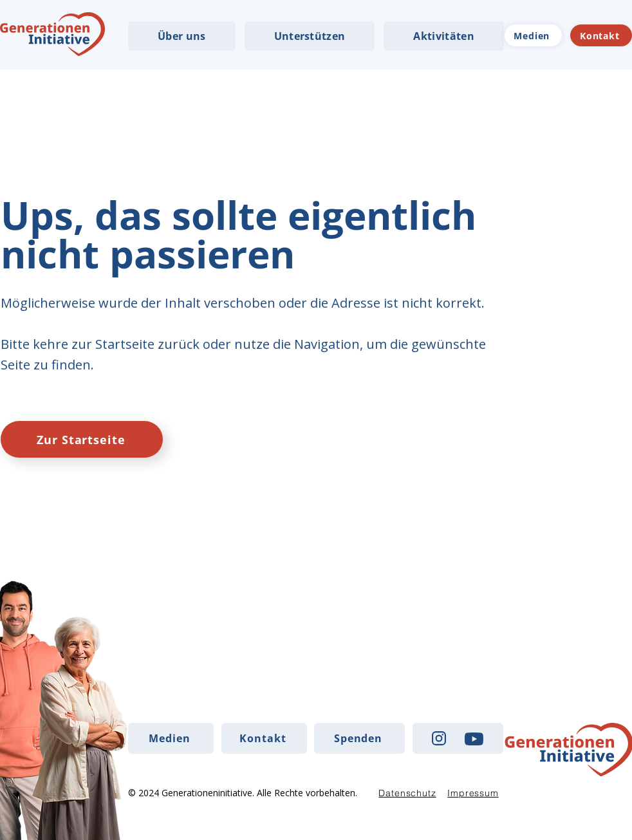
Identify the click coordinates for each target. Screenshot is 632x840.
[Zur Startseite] (82, 439)
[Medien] (533, 35)
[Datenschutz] (407, 793)
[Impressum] (473, 793)
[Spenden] (359, 738)
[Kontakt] (601, 35)
